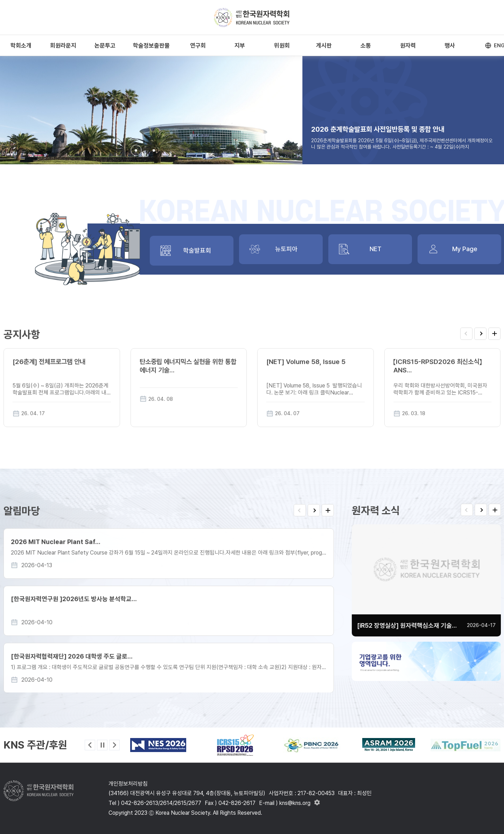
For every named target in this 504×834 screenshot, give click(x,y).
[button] (136, 150)
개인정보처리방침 (128, 784)
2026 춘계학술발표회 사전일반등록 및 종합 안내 (378, 129)
